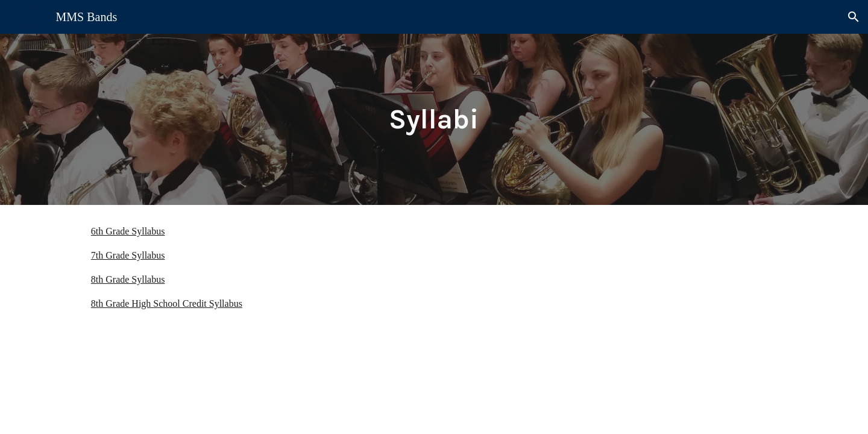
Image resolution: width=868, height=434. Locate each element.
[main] (434, 120)
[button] (854, 17)
